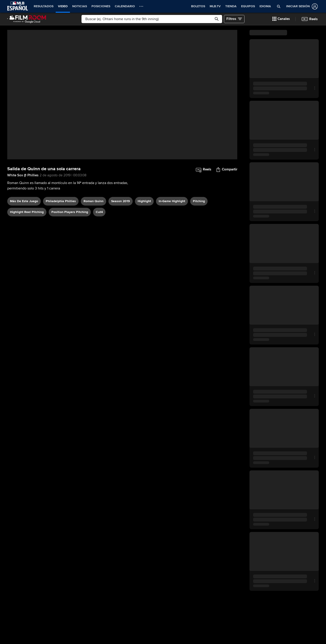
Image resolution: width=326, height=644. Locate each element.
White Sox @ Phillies (23, 175)
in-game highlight (172, 201)
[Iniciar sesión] (301, 6)
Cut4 (99, 212)
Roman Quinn (93, 201)
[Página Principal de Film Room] (27, 19)
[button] (279, 6)
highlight (144, 201)
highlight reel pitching (27, 212)
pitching (199, 201)
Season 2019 (121, 201)
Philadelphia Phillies (61, 201)
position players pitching (70, 212)
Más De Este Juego (24, 201)
